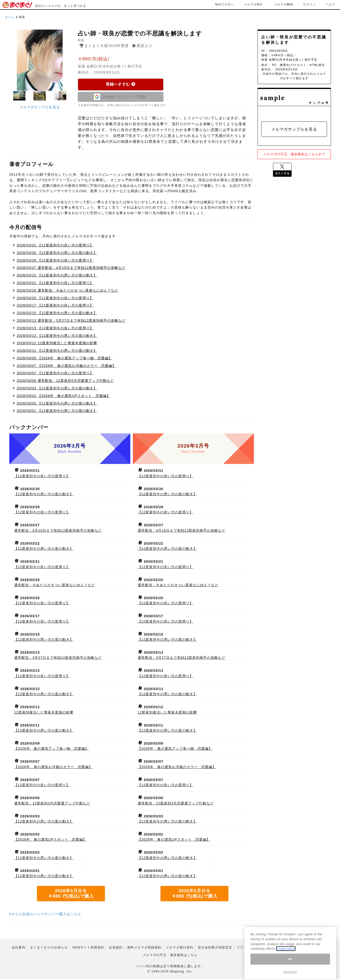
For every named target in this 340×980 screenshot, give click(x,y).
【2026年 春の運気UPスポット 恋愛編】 (63, 397)
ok (290, 969)
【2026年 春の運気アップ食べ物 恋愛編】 (64, 359)
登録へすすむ (120, 84)
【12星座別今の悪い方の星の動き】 (57, 254)
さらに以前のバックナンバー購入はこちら (45, 915)
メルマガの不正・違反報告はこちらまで (294, 154)
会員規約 (116, 949)
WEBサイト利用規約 (88, 949)
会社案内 (19, 949)
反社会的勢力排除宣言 (215, 949)
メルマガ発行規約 (180, 949)
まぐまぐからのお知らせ (49, 949)
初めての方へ (225, 4)
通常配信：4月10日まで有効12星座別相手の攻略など (71, 269)
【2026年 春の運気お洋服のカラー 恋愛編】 (66, 367)
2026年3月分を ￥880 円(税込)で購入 (71, 894)
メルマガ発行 (253, 4)
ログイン (309, 4)
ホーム (10, 17)
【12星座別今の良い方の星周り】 (55, 246)
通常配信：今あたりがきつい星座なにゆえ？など (68, 291)
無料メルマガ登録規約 (144, 949)
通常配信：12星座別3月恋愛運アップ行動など (65, 382)
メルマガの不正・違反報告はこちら (170, 956)
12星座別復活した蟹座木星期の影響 (57, 344)
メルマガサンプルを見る (40, 107)
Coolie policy (286, 958)
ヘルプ (330, 4)
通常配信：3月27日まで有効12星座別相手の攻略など (71, 321)
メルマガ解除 (284, 4)
